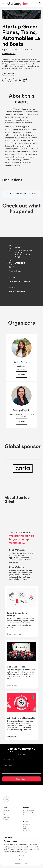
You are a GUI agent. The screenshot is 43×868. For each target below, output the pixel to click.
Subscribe (21, 779)
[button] (40, 3)
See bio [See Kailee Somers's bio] (22, 374)
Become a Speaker (29, 815)
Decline (21, 859)
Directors (6, 819)
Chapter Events (28, 813)
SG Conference (28, 811)
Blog (25, 827)
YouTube (26, 829)
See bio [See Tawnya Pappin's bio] (22, 421)
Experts (6, 813)
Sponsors (6, 817)
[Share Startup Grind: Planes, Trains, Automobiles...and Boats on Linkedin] (15, 80)
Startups (6, 815)
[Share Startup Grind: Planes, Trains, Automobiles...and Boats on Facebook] (4, 80)
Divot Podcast (28, 831)
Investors (6, 811)
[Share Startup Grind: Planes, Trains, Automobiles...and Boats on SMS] (25, 80)
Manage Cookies (21, 863)
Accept (21, 855)
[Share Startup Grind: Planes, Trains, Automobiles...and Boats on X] (10, 80)
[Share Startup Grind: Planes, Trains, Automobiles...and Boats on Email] (20, 80)
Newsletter (27, 824)
